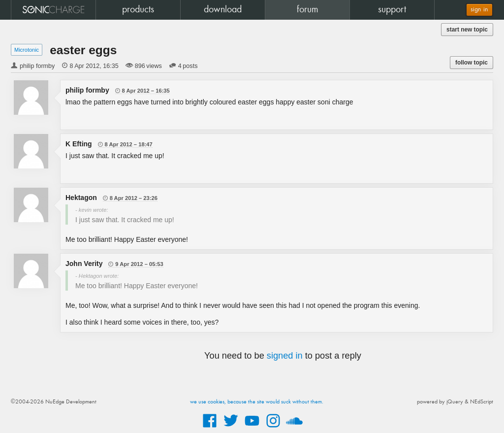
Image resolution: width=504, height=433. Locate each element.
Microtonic (27, 50)
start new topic (467, 30)
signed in (285, 356)
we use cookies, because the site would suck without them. (257, 402)
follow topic (472, 63)
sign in (479, 10)
